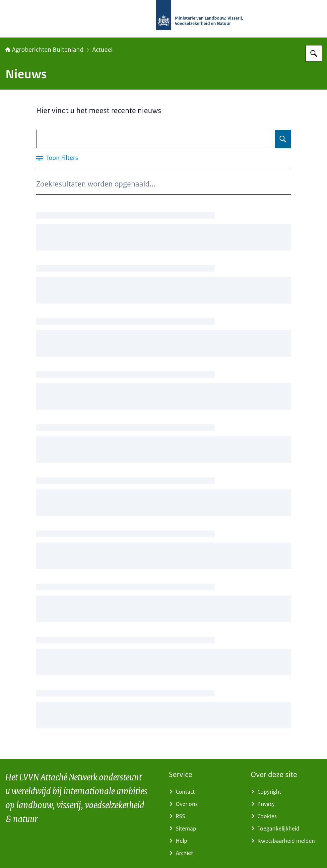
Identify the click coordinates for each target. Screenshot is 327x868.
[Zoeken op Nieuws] (283, 139)
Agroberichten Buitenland (44, 50)
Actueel (102, 50)
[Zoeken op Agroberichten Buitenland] (314, 53)
